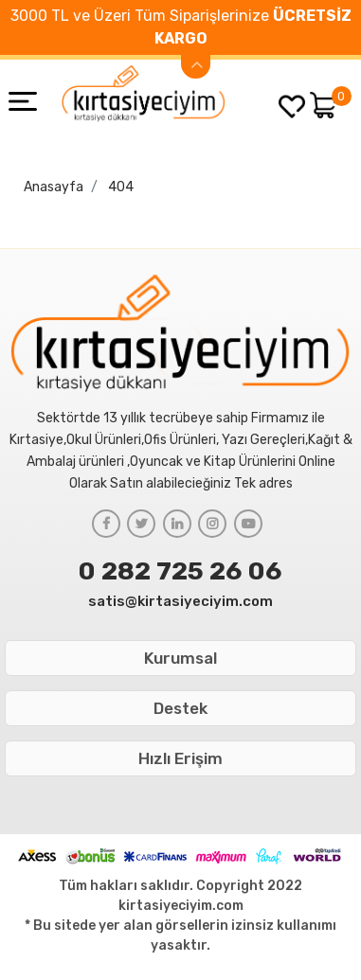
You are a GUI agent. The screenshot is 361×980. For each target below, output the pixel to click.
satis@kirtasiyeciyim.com (180, 601)
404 (121, 187)
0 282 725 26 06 (180, 571)
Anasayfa (54, 187)
